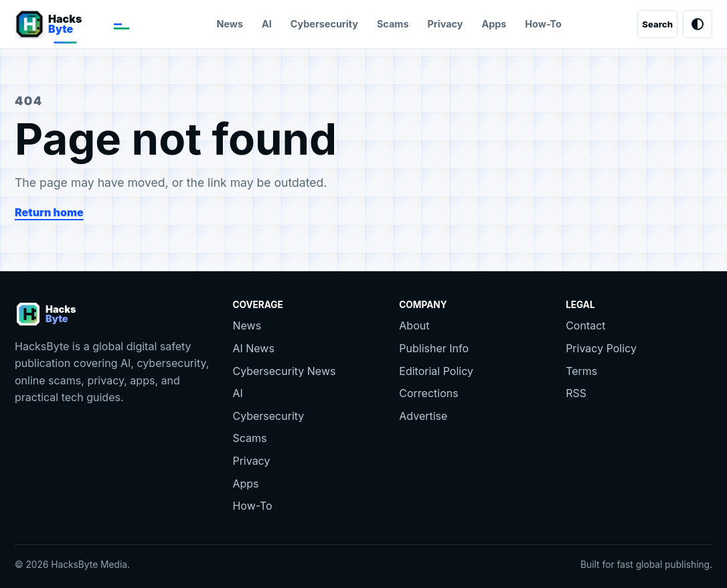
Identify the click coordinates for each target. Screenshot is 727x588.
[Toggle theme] (698, 24)
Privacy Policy (601, 348)
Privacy (446, 24)
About (414, 325)
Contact (585, 325)
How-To (543, 24)
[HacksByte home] (78, 24)
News (230, 24)
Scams (393, 24)
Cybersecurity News (284, 371)
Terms (581, 371)
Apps (494, 24)
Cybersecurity (324, 24)
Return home (49, 212)
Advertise (423, 416)
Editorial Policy (436, 371)
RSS (576, 393)
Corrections (428, 393)
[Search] (657, 24)
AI (267, 24)
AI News (253, 348)
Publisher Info (434, 348)
